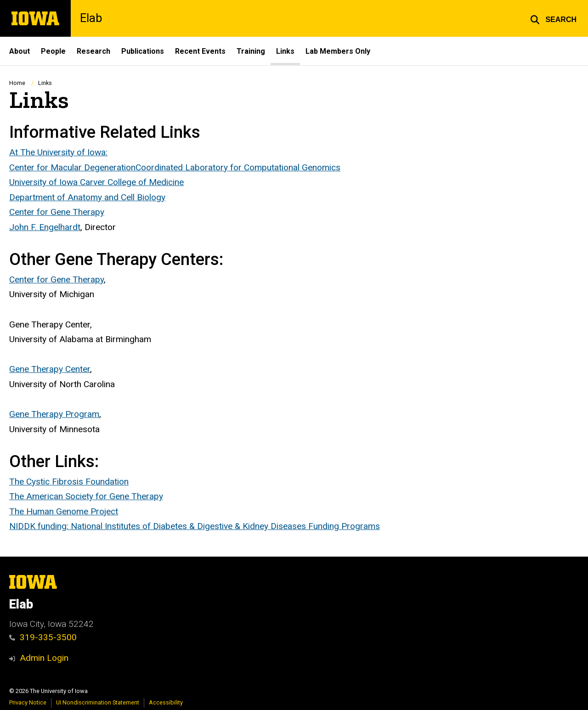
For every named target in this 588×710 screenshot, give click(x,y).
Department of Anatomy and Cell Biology (87, 197)
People (53, 51)
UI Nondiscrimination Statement (98, 702)
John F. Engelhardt (45, 227)
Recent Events (200, 51)
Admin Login (44, 658)
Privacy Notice (28, 702)
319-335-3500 (43, 637)
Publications (143, 51)
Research (93, 51)
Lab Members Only (338, 51)
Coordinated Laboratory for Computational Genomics (238, 167)
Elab (91, 18)
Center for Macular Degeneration (72, 167)
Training (251, 51)
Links (285, 51)
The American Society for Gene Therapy (86, 496)
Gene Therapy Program (54, 414)
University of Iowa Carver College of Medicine (96, 182)
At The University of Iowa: (58, 152)
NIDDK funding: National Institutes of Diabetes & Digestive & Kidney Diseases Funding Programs (195, 526)
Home (17, 83)
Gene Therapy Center (50, 369)
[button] (553, 18)
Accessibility (166, 702)
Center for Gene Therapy (57, 212)
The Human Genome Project (64, 511)
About (20, 51)
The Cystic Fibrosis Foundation (69, 481)
